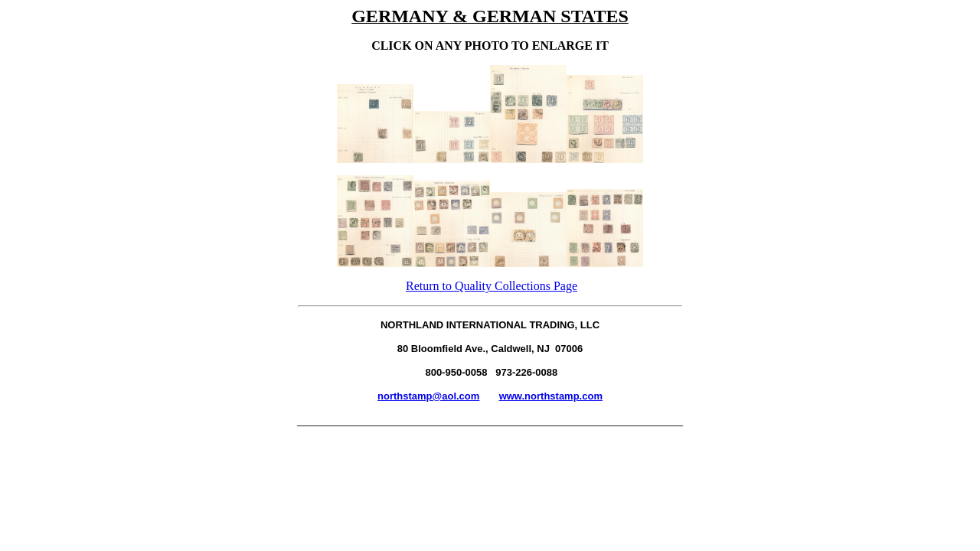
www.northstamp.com (551, 396)
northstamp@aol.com (428, 396)
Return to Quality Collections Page (492, 286)
